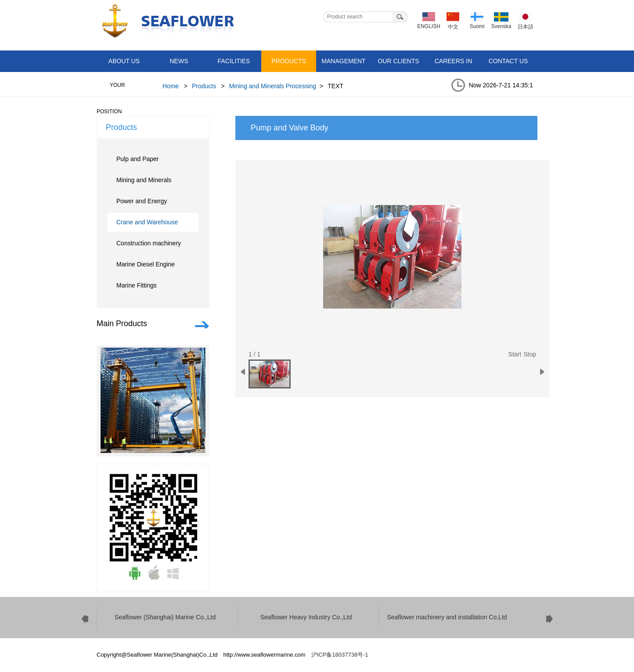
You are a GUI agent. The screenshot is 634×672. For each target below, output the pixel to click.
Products (289, 61)
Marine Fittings (137, 285)
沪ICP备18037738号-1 (340, 655)
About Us (124, 61)
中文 (453, 27)
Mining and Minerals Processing (273, 86)
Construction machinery (149, 243)
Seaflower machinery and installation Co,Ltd (447, 617)
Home (171, 86)
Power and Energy (142, 201)
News (179, 61)
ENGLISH (429, 26)
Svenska (501, 26)
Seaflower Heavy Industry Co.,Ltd (306, 617)
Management (343, 61)
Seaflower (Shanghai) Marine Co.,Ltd (165, 617)
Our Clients (398, 61)
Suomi (477, 26)
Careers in (454, 61)
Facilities (234, 61)
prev (85, 619)
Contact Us (508, 61)
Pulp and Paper (138, 159)
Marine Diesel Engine (146, 264)
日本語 (526, 27)
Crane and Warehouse (147, 222)
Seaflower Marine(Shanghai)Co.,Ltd (166, 22)
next (549, 619)
